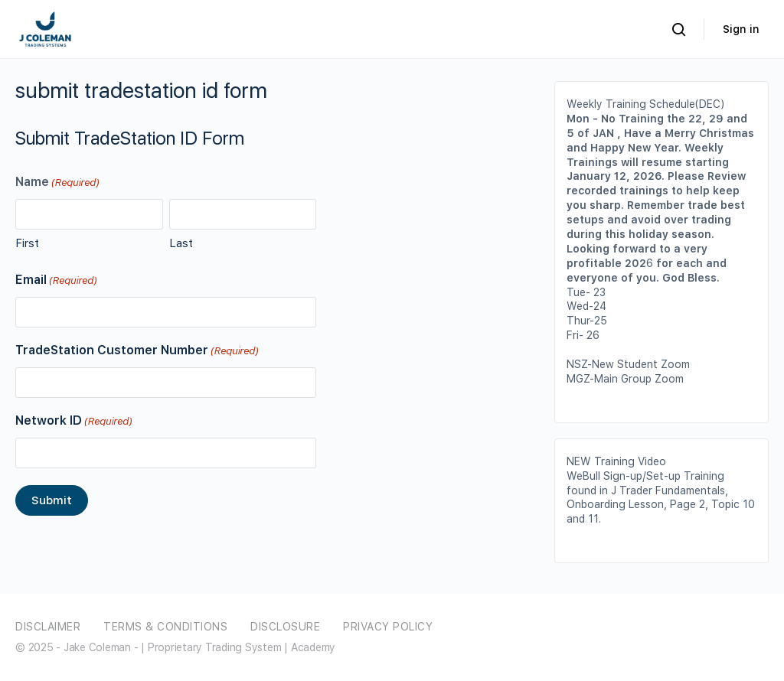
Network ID (73, 421)
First (27, 243)
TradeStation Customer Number (137, 351)
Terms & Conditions (165, 627)
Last (181, 243)
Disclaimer (48, 627)
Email (56, 280)
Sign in (741, 29)
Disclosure (285, 627)
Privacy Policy (388, 627)
